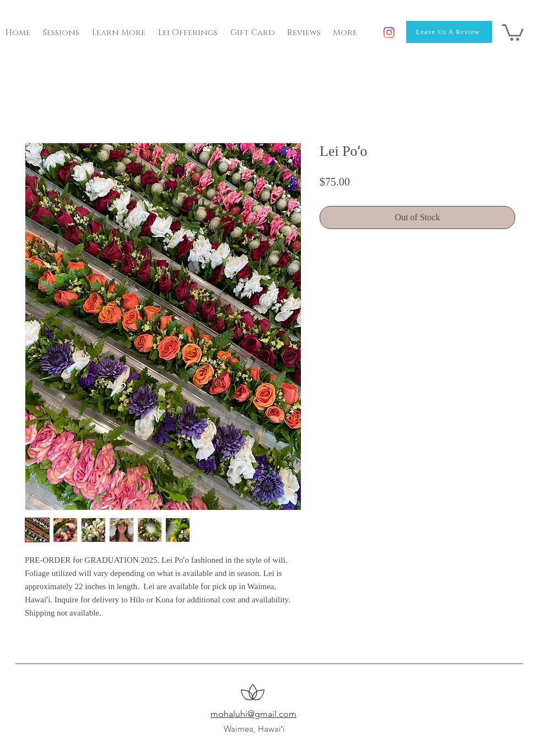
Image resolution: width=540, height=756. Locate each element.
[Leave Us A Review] (449, 32)
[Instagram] (389, 32)
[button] (513, 32)
